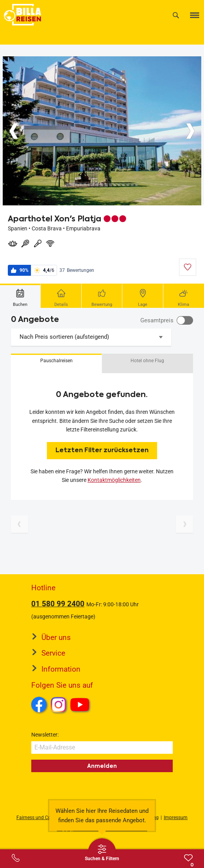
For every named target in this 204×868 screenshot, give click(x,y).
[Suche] (176, 15)
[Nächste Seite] (184, 524)
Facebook (39, 704)
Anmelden (102, 766)
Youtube (81, 706)
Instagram (59, 704)
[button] (56, 363)
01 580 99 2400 (58, 604)
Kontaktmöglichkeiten (114, 480)
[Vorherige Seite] (20, 524)
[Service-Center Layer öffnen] (16, 858)
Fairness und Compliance (43, 818)
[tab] (20, 296)
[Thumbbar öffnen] (102, 852)
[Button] (14, 131)
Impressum (176, 818)
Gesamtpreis (157, 320)
